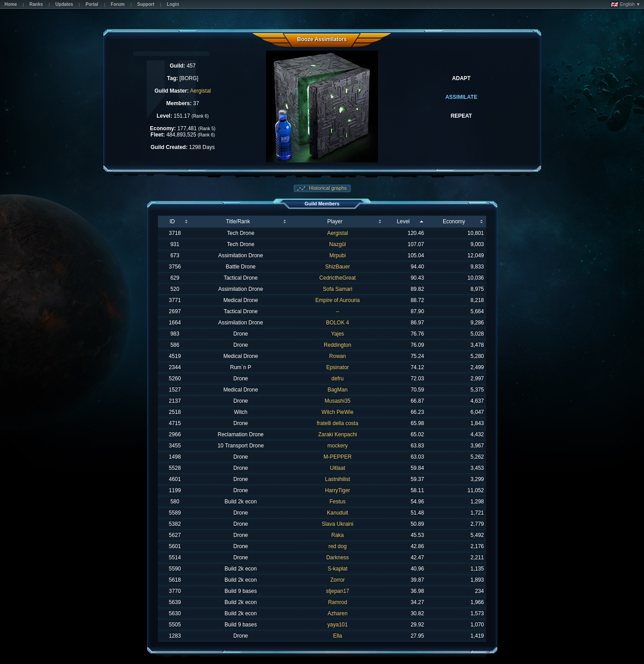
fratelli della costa (337, 423)
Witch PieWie (337, 412)
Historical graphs (327, 188)
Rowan (337, 356)
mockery (337, 446)
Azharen (337, 613)
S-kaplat (338, 569)
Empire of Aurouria (337, 300)
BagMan (337, 390)
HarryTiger (338, 490)
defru (337, 379)
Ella (338, 636)
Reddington (337, 345)
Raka (338, 535)
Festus (338, 502)
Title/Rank (238, 221)
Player (335, 221)
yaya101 (337, 625)
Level (403, 221)
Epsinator (337, 367)
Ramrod (337, 602)
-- (338, 311)
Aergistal (201, 91)
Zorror (337, 580)
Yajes (337, 334)
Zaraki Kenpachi (337, 434)
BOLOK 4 (337, 323)
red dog (337, 546)
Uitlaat (338, 468)
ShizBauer (337, 267)
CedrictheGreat (337, 278)
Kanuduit (337, 513)
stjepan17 (338, 591)
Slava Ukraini (337, 524)
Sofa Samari (338, 289)
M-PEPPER (337, 457)
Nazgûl (337, 244)
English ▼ (625, 4)
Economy (454, 221)
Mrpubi (337, 255)
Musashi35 (338, 401)
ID (172, 221)
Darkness (337, 558)
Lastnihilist (338, 479)
